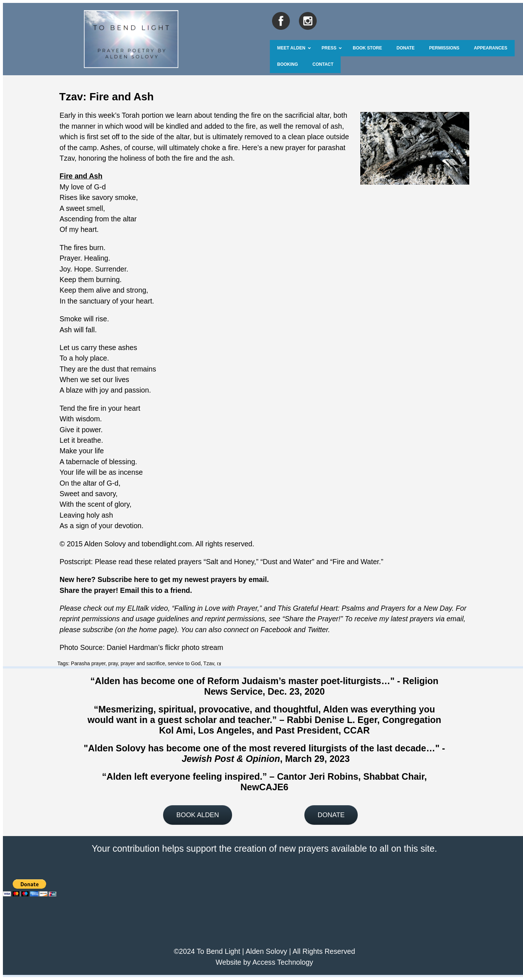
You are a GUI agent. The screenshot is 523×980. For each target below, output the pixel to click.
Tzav (209, 663)
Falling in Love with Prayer (216, 608)
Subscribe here (123, 579)
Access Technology (283, 962)
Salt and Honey (230, 562)
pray (113, 663)
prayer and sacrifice (143, 663)
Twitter (318, 630)
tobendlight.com (167, 544)
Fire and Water (356, 562)
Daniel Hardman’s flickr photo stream (165, 647)
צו (219, 663)
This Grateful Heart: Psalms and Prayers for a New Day (365, 608)
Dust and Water (287, 562)
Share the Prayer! (313, 619)
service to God (184, 663)
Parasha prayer (88, 663)
